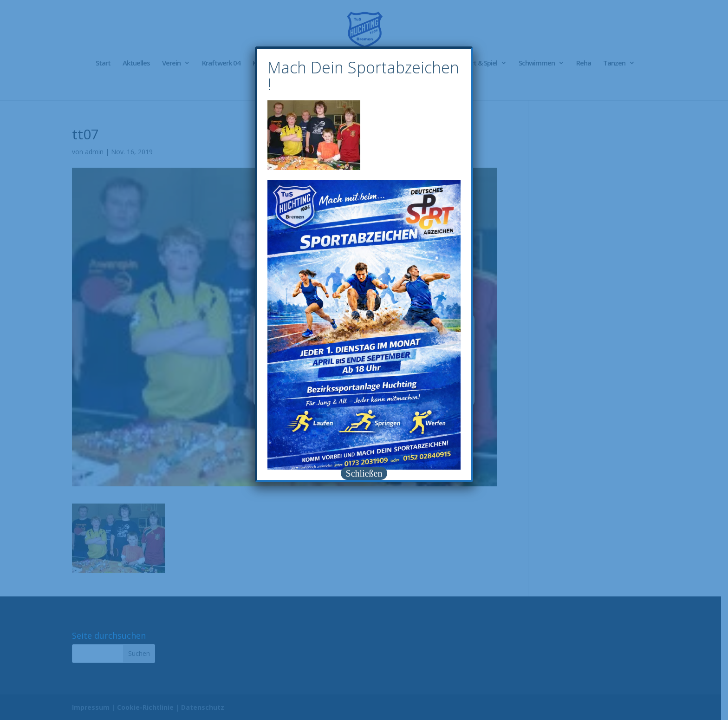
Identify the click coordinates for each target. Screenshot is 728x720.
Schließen (364, 473)
